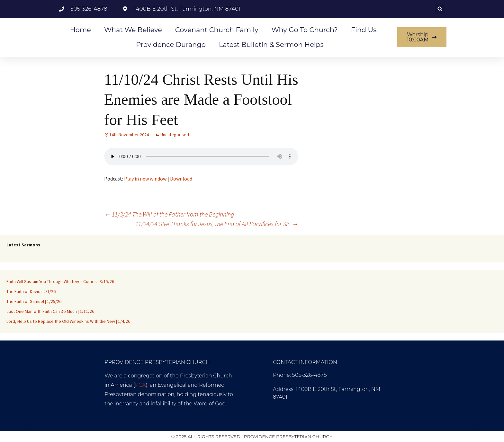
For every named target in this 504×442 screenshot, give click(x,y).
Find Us (364, 30)
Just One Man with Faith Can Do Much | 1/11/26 (50, 311)
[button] (440, 9)
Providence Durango (171, 44)
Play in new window (145, 179)
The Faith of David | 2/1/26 (31, 291)
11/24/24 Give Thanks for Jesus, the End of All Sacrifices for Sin (217, 224)
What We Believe (133, 30)
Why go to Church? (305, 30)
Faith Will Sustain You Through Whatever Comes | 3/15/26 (60, 281)
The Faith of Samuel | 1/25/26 (34, 301)
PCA (140, 385)
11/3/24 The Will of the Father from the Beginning (169, 214)
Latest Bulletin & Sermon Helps (271, 44)
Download (181, 179)
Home (81, 30)
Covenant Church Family (217, 30)
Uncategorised (175, 135)
